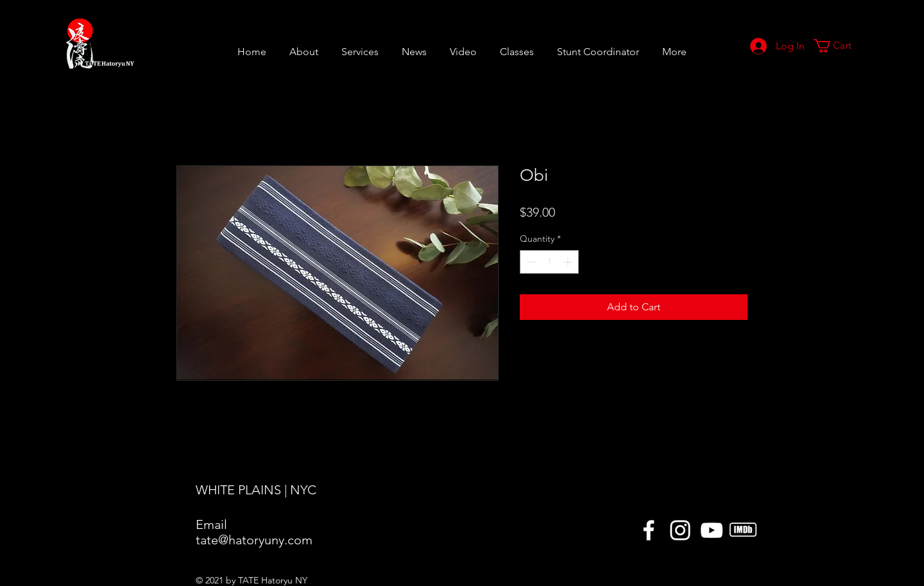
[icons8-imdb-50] (743, 530)
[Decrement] (530, 262)
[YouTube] (712, 530)
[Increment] (569, 262)
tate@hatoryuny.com (254, 540)
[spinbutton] (549, 262)
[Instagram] (680, 530)
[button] (517, 46)
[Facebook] (649, 530)
